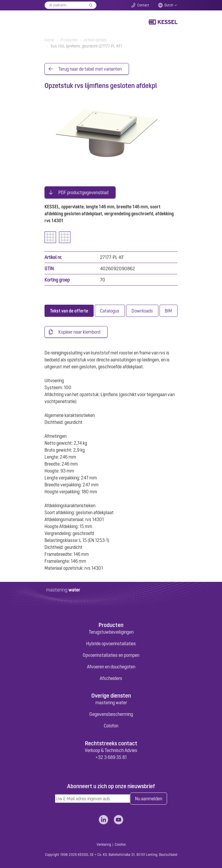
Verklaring (104, 845)
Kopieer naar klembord (79, 332)
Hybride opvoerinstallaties (111, 643)
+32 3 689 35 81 (111, 757)
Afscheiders (111, 678)
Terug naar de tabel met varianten (90, 69)
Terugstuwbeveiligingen (111, 632)
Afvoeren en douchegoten (111, 667)
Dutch (169, 5)
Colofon (111, 726)
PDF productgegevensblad (83, 192)
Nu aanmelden (149, 799)
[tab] (69, 311)
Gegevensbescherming (111, 714)
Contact (143, 5)
